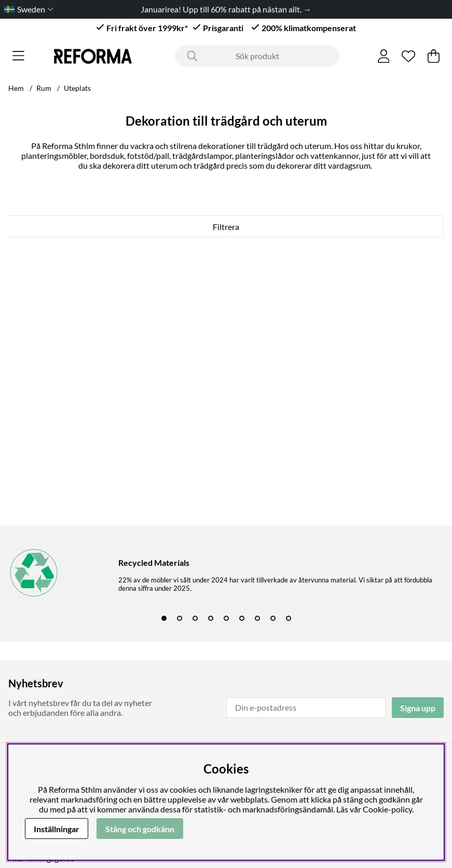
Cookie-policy (387, 809)
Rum (44, 88)
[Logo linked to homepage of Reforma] (93, 56)
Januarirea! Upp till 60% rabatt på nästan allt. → (226, 9)
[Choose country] (27, 9)
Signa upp (418, 708)
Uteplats (77, 88)
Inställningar (57, 829)
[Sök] (257, 56)
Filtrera (226, 227)
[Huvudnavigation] (18, 56)
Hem (16, 88)
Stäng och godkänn (140, 829)
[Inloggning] (384, 56)
